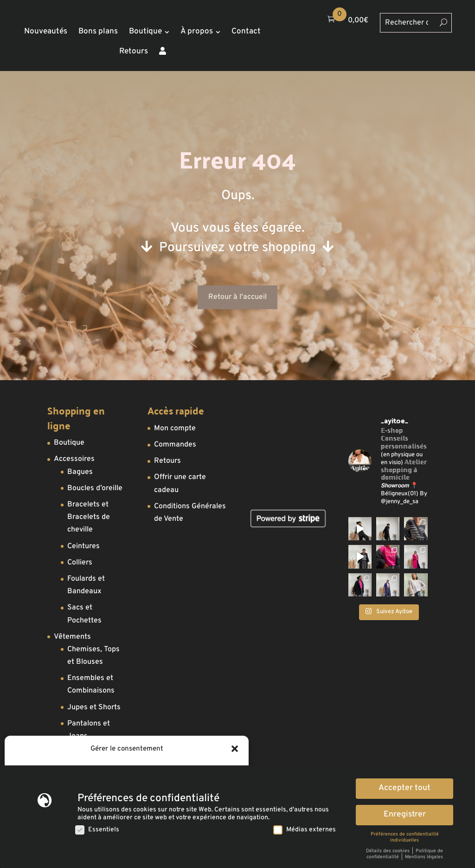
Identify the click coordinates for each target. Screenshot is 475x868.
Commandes (175, 445)
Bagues (80, 472)
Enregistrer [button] (405, 815)
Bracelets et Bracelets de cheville (89, 517)
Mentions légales (424, 857)
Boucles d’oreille (95, 488)
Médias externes (305, 830)
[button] (235, 749)
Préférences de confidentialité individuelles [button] (405, 837)
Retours (167, 461)
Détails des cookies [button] (388, 851)
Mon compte (175, 428)
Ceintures (83, 546)
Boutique (69, 443)
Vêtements (72, 637)
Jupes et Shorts (94, 707)
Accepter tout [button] (404, 788)
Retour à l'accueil (237, 297)
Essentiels (97, 830)
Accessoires (74, 459)
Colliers (80, 563)
